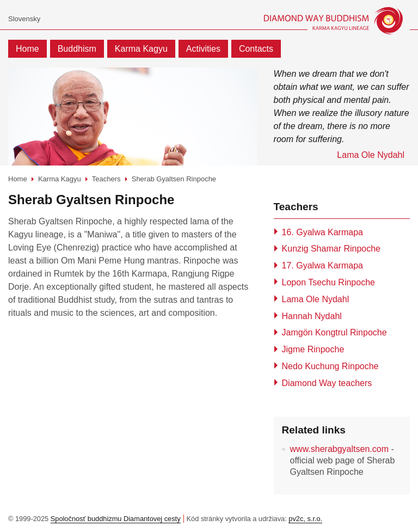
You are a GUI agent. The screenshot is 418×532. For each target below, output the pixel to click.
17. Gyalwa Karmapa (322, 265)
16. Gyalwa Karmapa (322, 232)
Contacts (256, 49)
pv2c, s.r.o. (305, 519)
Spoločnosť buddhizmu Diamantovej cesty (116, 519)
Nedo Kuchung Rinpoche (330, 366)
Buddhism (77, 49)
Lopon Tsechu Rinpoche (328, 282)
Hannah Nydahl (312, 316)
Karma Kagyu (141, 49)
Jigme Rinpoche (313, 349)
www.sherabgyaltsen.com (339, 449)
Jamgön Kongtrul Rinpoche (334, 332)
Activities (203, 49)
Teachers (106, 179)
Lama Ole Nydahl (316, 299)
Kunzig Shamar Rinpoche (331, 249)
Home (27, 49)
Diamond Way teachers (327, 383)
